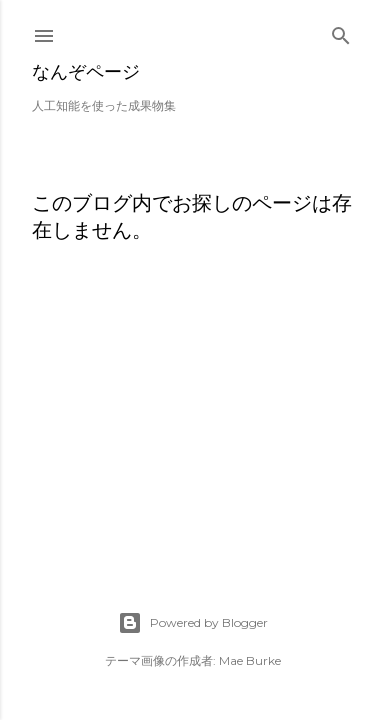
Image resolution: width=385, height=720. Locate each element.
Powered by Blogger (193, 623)
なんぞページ (86, 71)
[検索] (341, 31)
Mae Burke (250, 660)
